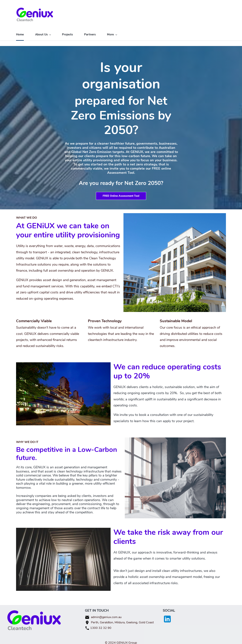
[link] (175, 213)
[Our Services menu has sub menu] (117, 32)
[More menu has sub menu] (216, 32)
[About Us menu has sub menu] (43, 32)
